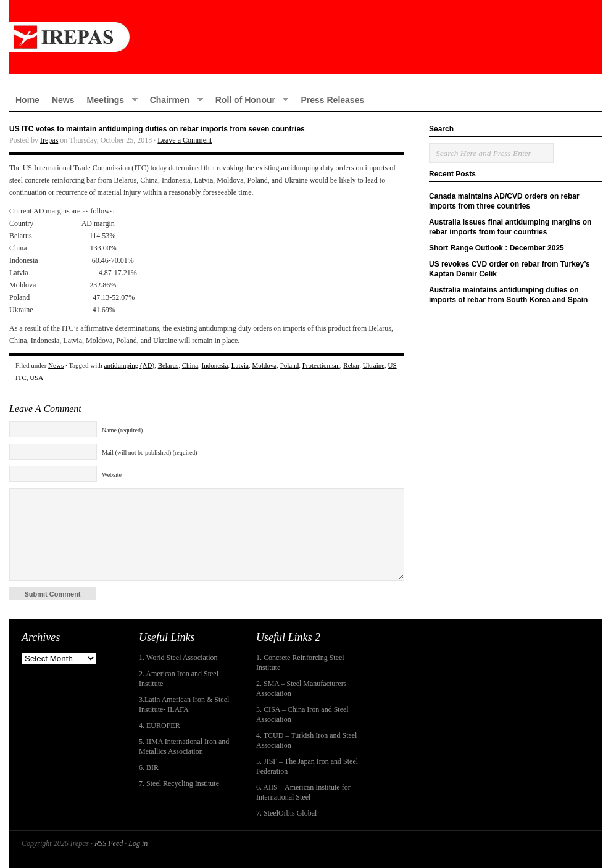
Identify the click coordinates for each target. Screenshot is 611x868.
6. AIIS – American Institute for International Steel (303, 792)
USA (36, 378)
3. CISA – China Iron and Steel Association (302, 714)
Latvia (240, 365)
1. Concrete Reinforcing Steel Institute (300, 663)
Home (27, 100)
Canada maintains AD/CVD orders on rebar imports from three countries (504, 201)
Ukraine (374, 365)
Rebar (351, 365)
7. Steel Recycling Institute (179, 783)
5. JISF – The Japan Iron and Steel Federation (307, 766)
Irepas (49, 140)
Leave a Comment (185, 140)
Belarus (168, 365)
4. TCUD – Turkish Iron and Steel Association (306, 740)
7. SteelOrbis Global (286, 813)
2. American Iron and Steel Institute (179, 679)
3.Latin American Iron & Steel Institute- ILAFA (184, 705)
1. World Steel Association (178, 658)
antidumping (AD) (130, 365)
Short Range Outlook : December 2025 (497, 248)
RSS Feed (109, 843)
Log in (138, 843)
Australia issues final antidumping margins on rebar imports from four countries (510, 227)
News (63, 100)
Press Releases (332, 100)
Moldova (264, 365)
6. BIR (149, 767)
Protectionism (321, 365)
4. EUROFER (160, 725)
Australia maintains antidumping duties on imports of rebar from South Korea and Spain (508, 295)
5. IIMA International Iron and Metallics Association (184, 746)
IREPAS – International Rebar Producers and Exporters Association (305, 37)
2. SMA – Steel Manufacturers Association (301, 688)
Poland (290, 365)
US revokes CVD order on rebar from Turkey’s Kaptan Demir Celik (509, 269)
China (190, 365)
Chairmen (173, 100)
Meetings (109, 100)
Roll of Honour (249, 100)
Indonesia (215, 365)
